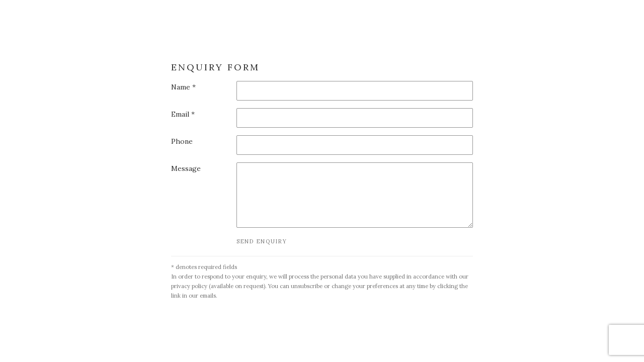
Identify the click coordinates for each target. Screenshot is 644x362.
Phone (182, 141)
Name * (183, 87)
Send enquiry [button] (262, 241)
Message (186, 168)
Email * (183, 114)
